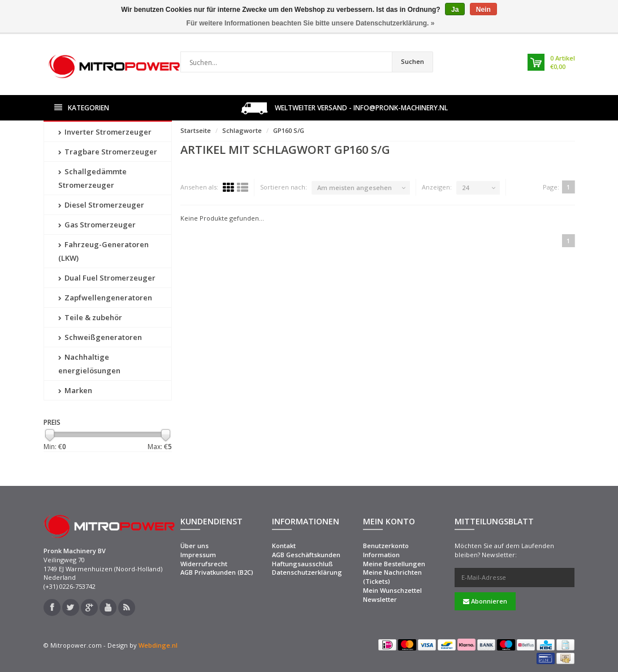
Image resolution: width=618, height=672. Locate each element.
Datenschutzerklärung (307, 572)
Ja (455, 10)
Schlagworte (242, 130)
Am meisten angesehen (355, 188)
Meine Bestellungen (394, 564)
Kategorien (82, 108)
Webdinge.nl (158, 645)
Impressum (198, 555)
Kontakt (284, 546)
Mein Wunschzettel (392, 590)
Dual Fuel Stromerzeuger (107, 278)
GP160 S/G (289, 130)
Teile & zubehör (90, 317)
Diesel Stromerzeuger (101, 205)
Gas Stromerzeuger (97, 225)
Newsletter (380, 599)
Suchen (412, 61)
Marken (75, 390)
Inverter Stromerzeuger (105, 132)
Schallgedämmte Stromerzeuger (92, 178)
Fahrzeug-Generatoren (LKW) (103, 251)
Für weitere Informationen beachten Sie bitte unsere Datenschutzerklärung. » (311, 23)
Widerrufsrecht (204, 564)
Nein (483, 10)
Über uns (195, 546)
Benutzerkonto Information (386, 550)
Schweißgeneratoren (100, 337)
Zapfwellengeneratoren (105, 298)
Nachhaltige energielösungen (89, 364)
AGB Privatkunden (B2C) (217, 572)
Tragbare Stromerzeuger (108, 152)
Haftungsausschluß (302, 564)
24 (465, 188)
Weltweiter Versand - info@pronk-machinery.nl (345, 108)
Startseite (196, 130)
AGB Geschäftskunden (306, 555)
